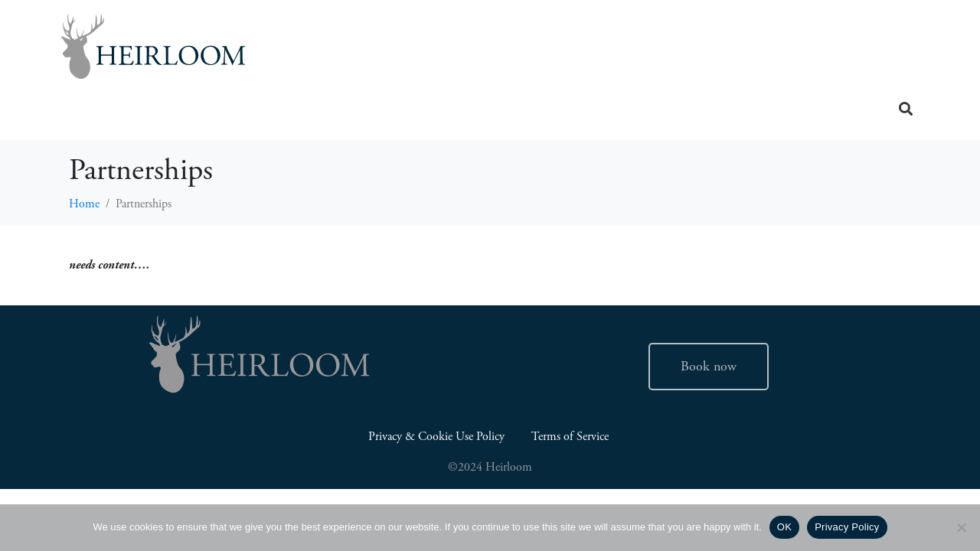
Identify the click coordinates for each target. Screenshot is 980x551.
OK (784, 527)
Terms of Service (572, 437)
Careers (761, 50)
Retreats (859, 50)
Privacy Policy (847, 527)
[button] (906, 108)
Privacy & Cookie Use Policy (436, 437)
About (674, 50)
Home (441, 50)
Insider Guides (556, 50)
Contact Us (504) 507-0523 (808, 78)
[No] (961, 527)
